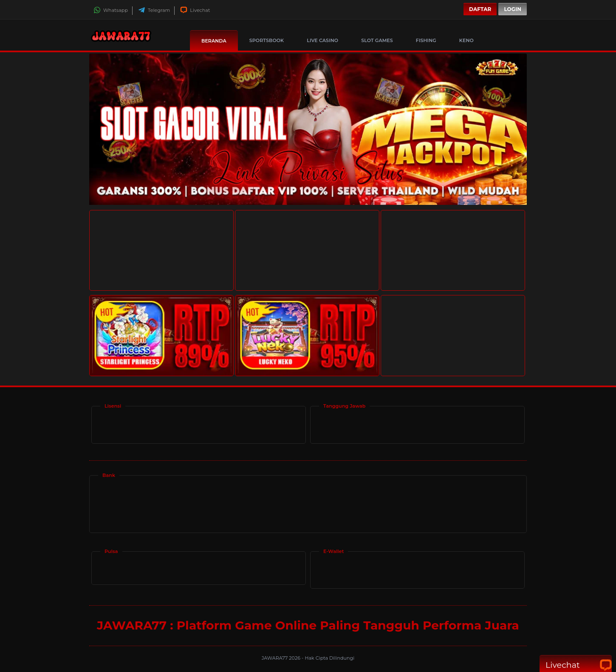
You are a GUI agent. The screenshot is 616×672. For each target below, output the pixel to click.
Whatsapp (111, 10)
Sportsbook (267, 40)
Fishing (426, 40)
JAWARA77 (276, 658)
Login (513, 9)
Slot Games (377, 40)
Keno (466, 40)
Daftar (480, 9)
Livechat (195, 10)
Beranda (214, 41)
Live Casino (322, 40)
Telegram (154, 10)
